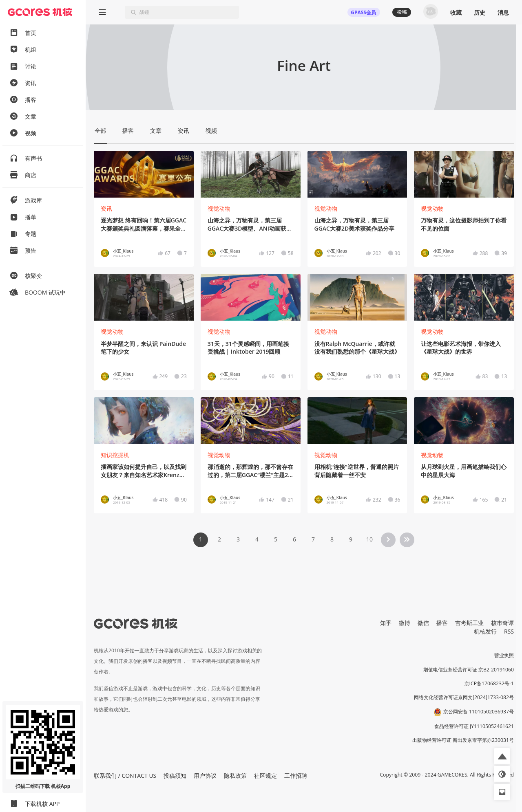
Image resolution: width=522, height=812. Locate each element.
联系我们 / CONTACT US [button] (125, 776)
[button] (502, 756)
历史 (480, 12)
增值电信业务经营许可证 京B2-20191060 (469, 670)
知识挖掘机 (115, 455)
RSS (509, 631)
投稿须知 (175, 776)
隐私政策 (235, 776)
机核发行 (485, 631)
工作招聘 (296, 776)
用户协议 (205, 776)
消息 (503, 12)
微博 (405, 623)
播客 (442, 623)
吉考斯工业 (469, 623)
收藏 (456, 12)
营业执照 (504, 655)
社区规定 (265, 776)
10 (369, 539)
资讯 (106, 208)
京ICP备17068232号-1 (489, 683)
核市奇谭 (502, 623)
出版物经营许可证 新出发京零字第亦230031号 (463, 740)
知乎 (386, 623)
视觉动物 (219, 208)
